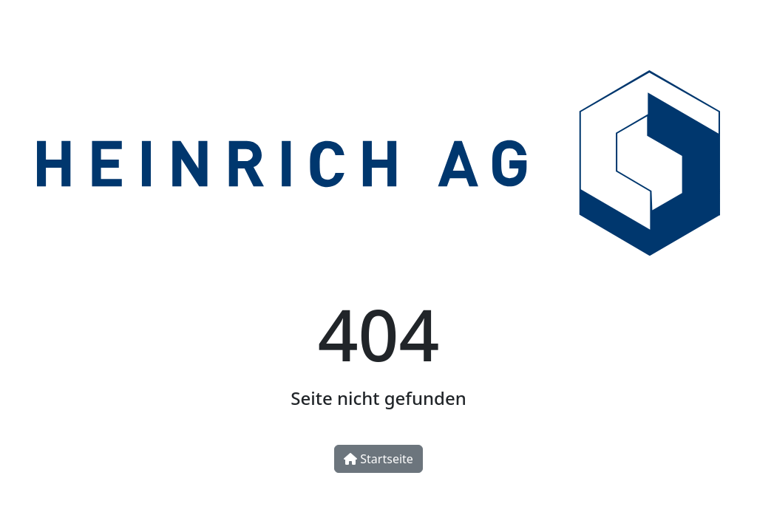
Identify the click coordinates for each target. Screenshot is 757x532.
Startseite (378, 459)
